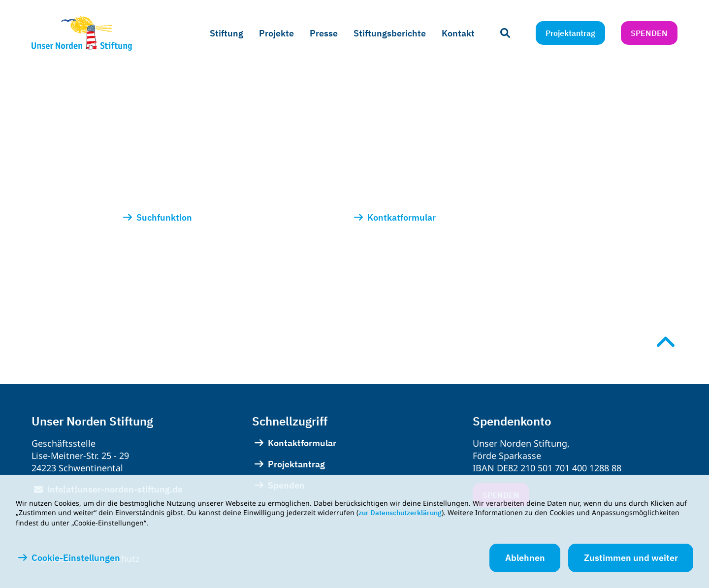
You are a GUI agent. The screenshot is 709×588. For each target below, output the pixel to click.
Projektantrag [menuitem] (296, 464)
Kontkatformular (402, 217)
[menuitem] (226, 33)
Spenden (649, 33)
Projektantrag (570, 33)
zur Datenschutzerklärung (400, 513)
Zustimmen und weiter (631, 558)
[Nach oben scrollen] (666, 342)
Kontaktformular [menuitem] (302, 443)
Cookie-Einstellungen (76, 558)
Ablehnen (525, 558)
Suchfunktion (165, 217)
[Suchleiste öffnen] (505, 33)
